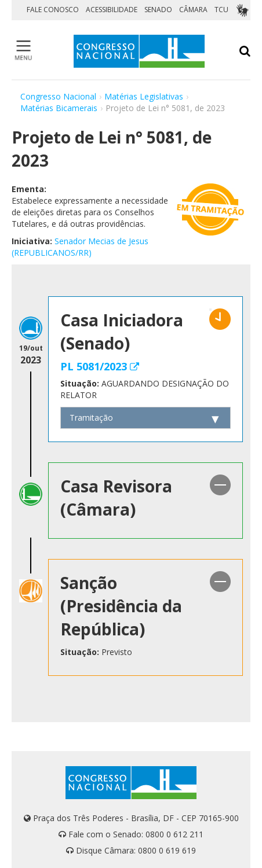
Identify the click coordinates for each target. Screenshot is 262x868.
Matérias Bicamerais (59, 108)
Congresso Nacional (58, 96)
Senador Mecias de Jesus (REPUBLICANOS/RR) (80, 247)
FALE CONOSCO (53, 10)
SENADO (158, 10)
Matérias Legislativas (144, 96)
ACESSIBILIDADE (112, 10)
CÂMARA (193, 10)
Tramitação (91, 418)
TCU (221, 10)
